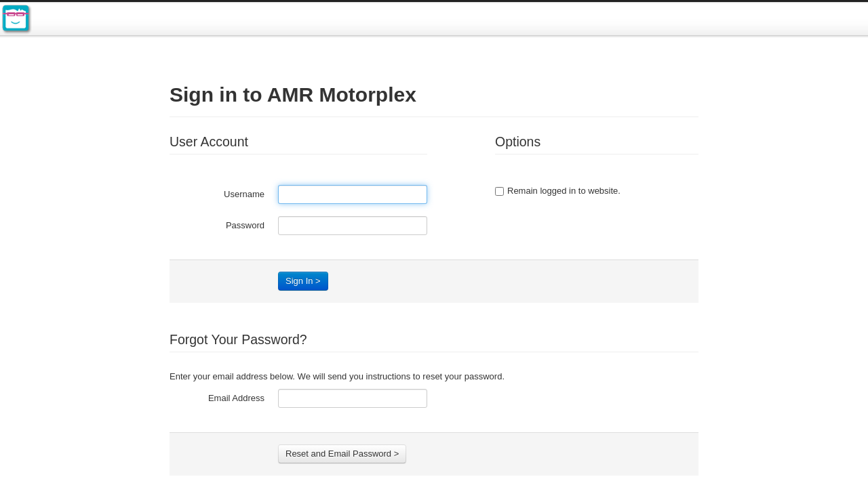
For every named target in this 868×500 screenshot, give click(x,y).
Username (244, 194)
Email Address (236, 398)
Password (245, 225)
